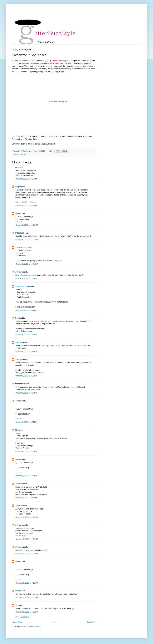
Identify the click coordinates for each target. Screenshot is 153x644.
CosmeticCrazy (21, 248)
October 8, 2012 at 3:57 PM (26, 422)
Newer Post (17, 622)
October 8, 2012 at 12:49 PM (27, 264)
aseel (17, 167)
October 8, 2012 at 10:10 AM (27, 225)
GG (16, 430)
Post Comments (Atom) (32, 626)
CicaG (17, 318)
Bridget (18, 187)
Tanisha (18, 214)
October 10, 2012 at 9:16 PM (27, 583)
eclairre (18, 591)
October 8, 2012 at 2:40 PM (26, 278)
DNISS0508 (19, 233)
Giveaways (22, 155)
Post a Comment (22, 617)
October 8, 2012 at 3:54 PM (26, 393)
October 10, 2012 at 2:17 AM (27, 517)
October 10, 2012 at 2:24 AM (27, 539)
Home (54, 622)
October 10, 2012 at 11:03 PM (27, 597)
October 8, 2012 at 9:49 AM (26, 206)
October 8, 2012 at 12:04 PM (27, 240)
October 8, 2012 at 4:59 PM (26, 452)
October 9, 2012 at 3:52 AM (26, 498)
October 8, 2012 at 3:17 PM (26, 310)
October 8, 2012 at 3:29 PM (26, 335)
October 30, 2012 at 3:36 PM (27, 612)
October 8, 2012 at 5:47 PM (26, 476)
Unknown (19, 272)
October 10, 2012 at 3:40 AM (27, 554)
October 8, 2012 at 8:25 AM (26, 179)
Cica (17, 605)
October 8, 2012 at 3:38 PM (26, 376)
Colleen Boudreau (22, 286)
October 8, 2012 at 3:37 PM (26, 352)
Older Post (91, 622)
